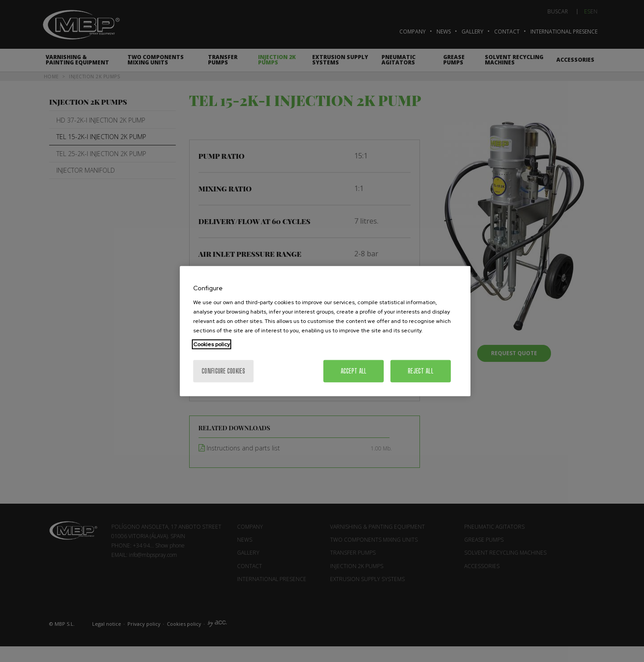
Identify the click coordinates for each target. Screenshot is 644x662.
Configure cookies (223, 371)
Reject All (421, 371)
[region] (325, 331)
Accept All (354, 371)
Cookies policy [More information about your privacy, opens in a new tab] (212, 344)
